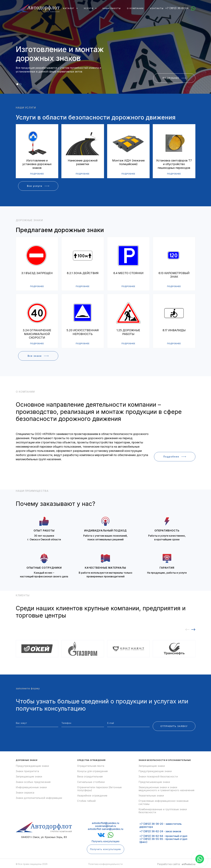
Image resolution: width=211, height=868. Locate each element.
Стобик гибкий (86, 801)
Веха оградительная (90, 777)
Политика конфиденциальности (105, 864)
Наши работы (112, 8)
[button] (17, 84)
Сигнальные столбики (91, 782)
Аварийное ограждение (92, 796)
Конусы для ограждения (92, 771)
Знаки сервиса (25, 793)
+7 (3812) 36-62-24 (177, 8)
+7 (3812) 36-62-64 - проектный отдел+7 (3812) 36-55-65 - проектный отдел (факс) (163, 839)
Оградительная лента (91, 766)
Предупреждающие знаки (32, 766)
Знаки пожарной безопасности (158, 777)
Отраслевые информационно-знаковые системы (164, 802)
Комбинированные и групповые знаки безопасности (163, 811)
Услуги (89, 8)
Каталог (69, 8)
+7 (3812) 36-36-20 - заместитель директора (160, 825)
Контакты (157, 8)
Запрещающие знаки (29, 777)
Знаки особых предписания (33, 782)
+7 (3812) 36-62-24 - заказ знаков (160, 831)
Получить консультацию (106, 841)
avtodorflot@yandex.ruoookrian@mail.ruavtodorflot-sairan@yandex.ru (105, 826)
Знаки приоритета (27, 771)
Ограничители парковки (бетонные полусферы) (99, 789)
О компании (135, 8)
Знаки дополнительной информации (39, 798)
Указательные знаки (151, 796)
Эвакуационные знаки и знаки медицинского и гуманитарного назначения (166, 789)
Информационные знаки (31, 787)
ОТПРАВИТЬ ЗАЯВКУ (174, 726)
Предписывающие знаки (154, 782)
